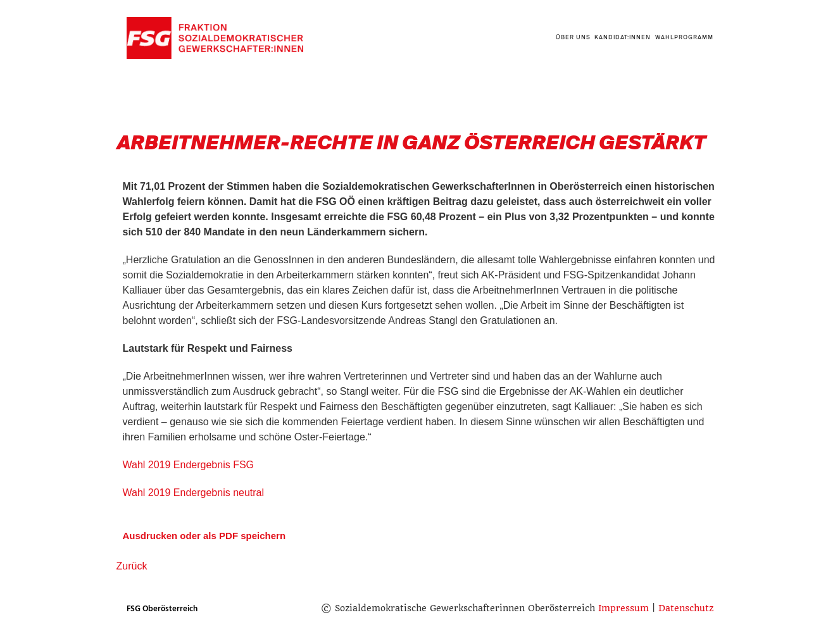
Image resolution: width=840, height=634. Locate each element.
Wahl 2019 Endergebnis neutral (194, 493)
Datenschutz (686, 608)
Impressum (624, 608)
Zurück (132, 566)
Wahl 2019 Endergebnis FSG (189, 465)
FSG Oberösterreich (162, 609)
